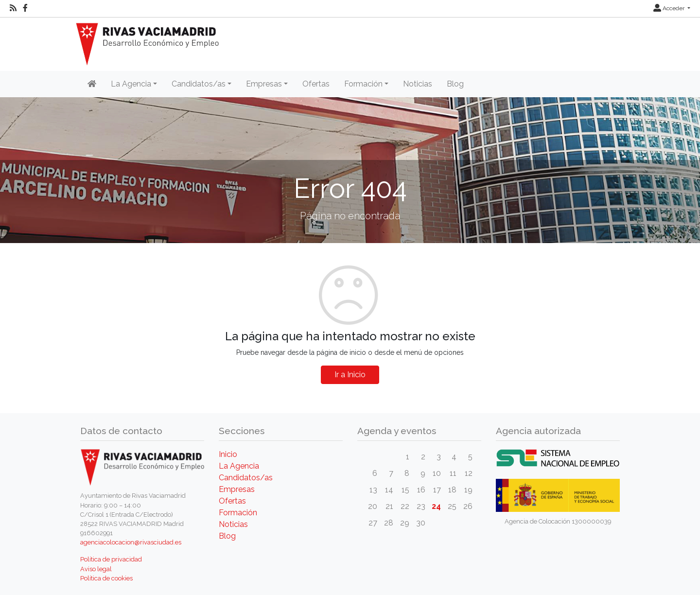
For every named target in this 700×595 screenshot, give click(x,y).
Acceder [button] (670, 8)
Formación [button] (363, 84)
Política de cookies (106, 578)
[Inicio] (92, 84)
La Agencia (239, 466)
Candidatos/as (246, 478)
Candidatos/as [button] (199, 84)
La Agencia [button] (131, 84)
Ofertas (316, 84)
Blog (455, 84)
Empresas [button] (264, 84)
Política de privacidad (111, 559)
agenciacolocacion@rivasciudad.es (131, 542)
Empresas (237, 489)
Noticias (418, 84)
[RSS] (13, 8)
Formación (238, 513)
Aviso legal (96, 569)
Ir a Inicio (350, 375)
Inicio (228, 454)
